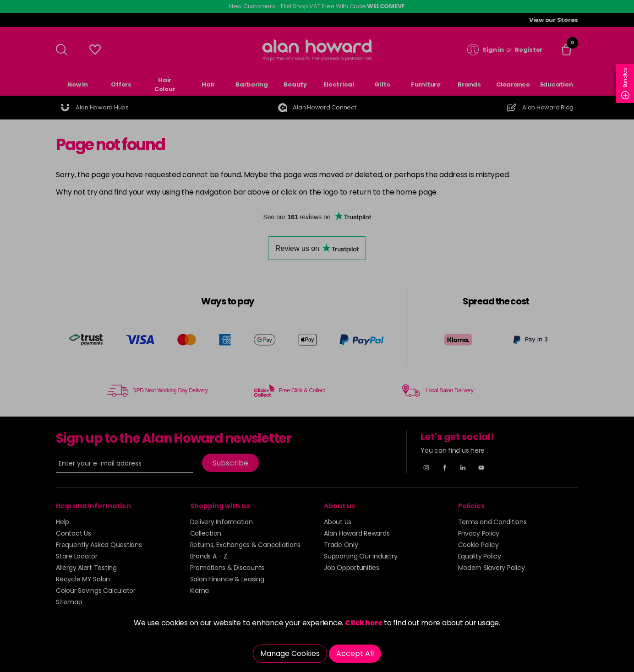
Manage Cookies (290, 653)
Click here (364, 623)
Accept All (355, 653)
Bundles (625, 84)
